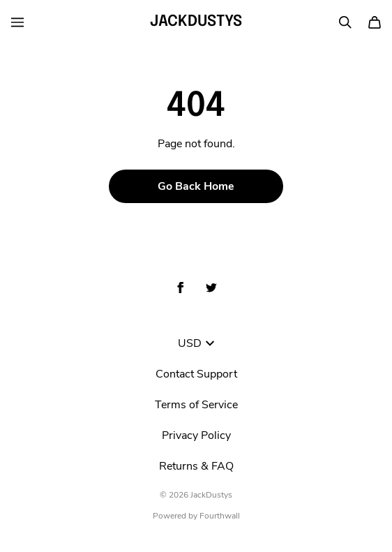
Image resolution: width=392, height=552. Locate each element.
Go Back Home (196, 186)
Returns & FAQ (196, 466)
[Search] (345, 22)
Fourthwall (220, 516)
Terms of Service (196, 405)
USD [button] (196, 343)
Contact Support (196, 374)
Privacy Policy (196, 435)
